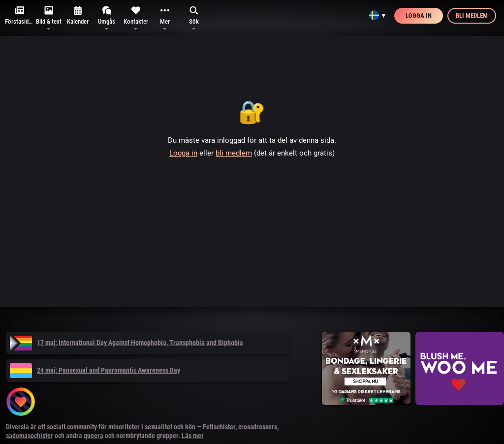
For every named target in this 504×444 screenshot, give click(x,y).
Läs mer (193, 436)
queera (94, 436)
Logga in (419, 16)
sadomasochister (30, 436)
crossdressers (258, 427)
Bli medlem (472, 16)
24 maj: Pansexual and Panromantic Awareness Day (95, 370)
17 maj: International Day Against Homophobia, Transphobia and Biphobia (126, 343)
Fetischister (219, 427)
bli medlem (234, 153)
